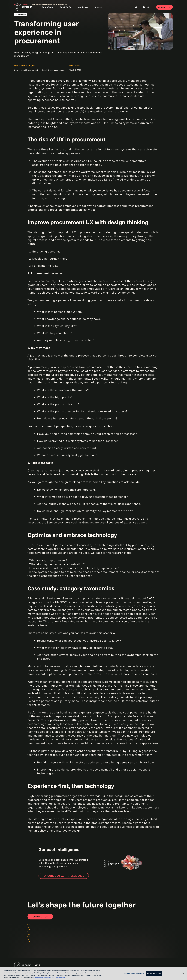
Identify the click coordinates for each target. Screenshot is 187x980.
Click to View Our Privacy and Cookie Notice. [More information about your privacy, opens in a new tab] (49, 977)
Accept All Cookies (154, 973)
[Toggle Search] (136, 7)
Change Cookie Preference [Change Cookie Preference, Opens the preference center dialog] (134, 973)
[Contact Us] (40, 917)
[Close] (183, 973)
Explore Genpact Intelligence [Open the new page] (64, 876)
